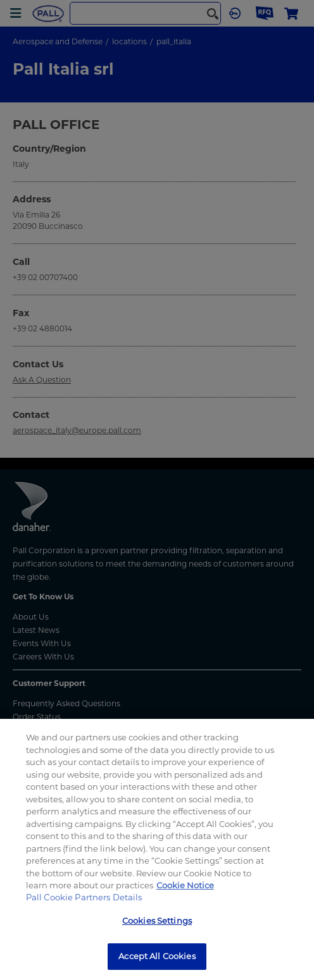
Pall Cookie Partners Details (84, 897)
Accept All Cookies (157, 956)
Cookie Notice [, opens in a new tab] (185, 885)
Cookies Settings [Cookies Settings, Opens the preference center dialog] (157, 921)
